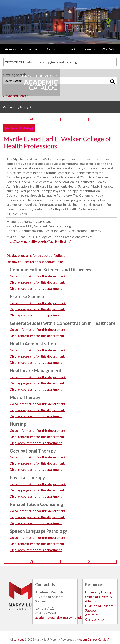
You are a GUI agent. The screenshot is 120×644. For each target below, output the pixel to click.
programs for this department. (37, 282)
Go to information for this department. (38, 276)
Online (50, 49)
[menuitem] (12, 52)
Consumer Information (90, 52)
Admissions (13, 49)
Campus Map (94, 619)
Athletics (92, 615)
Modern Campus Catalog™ (93, 639)
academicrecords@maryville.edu (59, 617)
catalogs (19, 639)
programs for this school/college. (36, 255)
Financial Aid (31, 52)
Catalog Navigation (22, 107)
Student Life (70, 52)
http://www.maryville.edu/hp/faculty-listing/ (39, 241)
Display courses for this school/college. (35, 262)
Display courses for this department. (36, 288)
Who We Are (108, 52)
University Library (98, 592)
